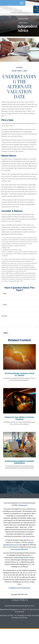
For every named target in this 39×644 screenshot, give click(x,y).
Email (5, 305)
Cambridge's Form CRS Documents (19, 588)
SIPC (27, 557)
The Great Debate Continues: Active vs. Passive (19, 374)
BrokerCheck (23, 505)
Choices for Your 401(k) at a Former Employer (19, 418)
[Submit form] (6, 333)
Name (5, 293)
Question (4, 316)
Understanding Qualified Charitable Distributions (19, 462)
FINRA (21, 557)
